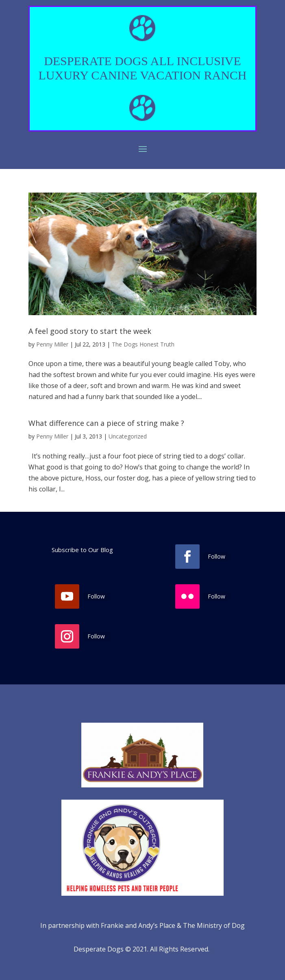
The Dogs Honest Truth (143, 344)
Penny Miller (52, 344)
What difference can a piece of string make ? (106, 423)
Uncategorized (128, 436)
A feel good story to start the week (90, 331)
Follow (216, 556)
